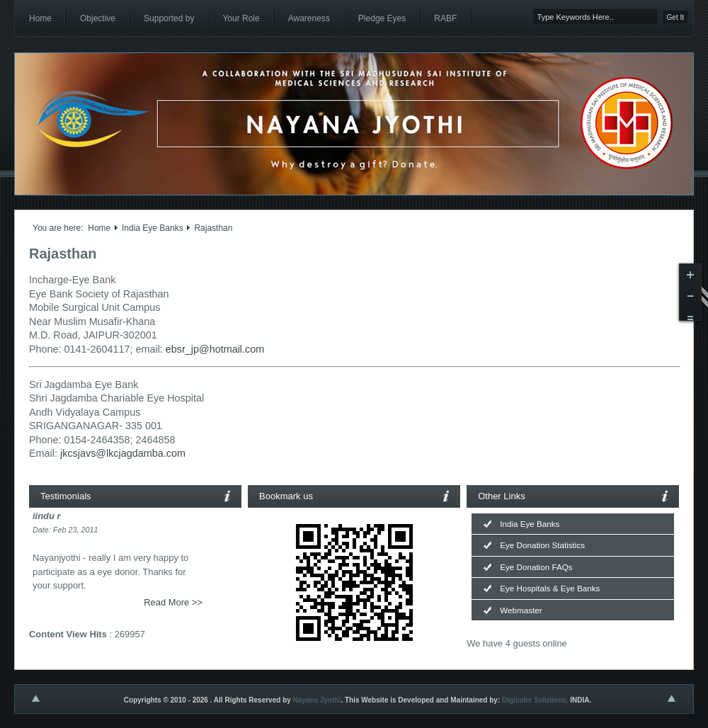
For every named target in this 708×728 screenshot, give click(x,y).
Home (99, 228)
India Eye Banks (153, 228)
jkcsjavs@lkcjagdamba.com (123, 453)
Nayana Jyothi (317, 700)
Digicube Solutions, (535, 700)
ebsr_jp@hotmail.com (215, 349)
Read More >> (173, 602)
